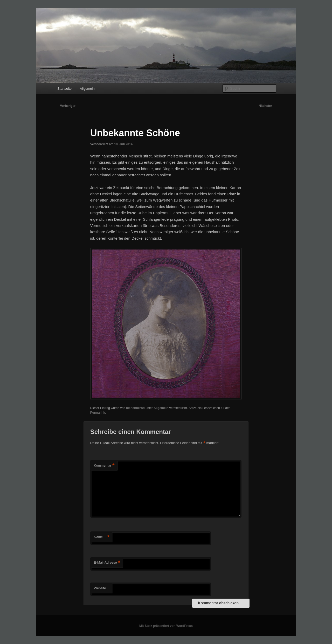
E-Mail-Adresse (107, 563)
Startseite (64, 89)
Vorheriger (66, 106)
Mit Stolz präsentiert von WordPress (166, 626)
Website (100, 588)
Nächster (267, 106)
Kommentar (104, 466)
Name (102, 537)
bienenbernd (135, 408)
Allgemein (87, 89)
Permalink (98, 413)
